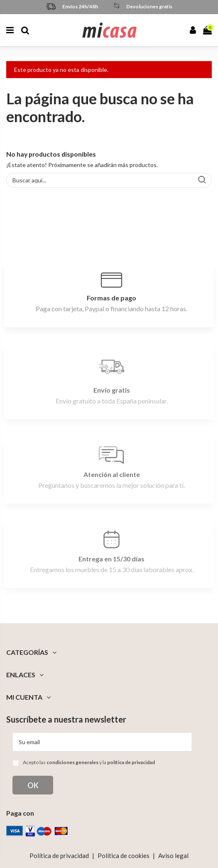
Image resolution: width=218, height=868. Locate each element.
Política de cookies (124, 856)
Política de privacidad (59, 856)
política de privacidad (131, 762)
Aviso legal (173, 856)
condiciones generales (72, 762)
